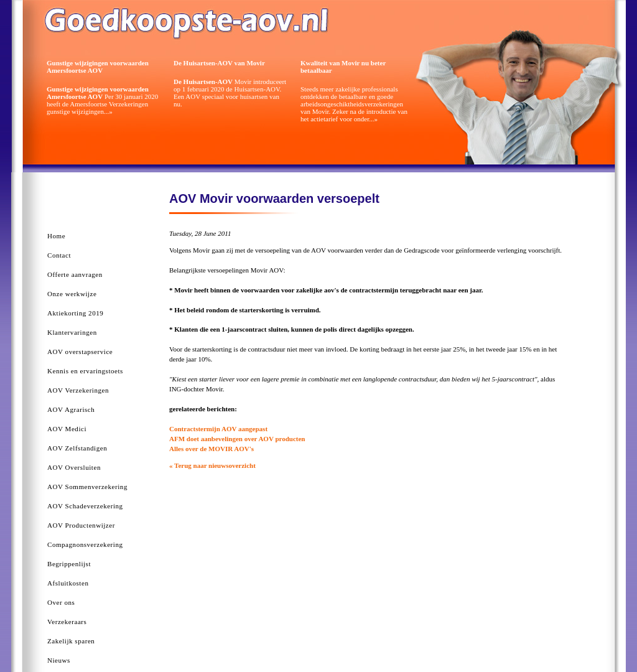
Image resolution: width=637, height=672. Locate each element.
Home (56, 236)
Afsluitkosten (68, 583)
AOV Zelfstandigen (77, 448)
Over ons (61, 602)
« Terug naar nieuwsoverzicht (212, 465)
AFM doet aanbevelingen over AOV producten (237, 439)
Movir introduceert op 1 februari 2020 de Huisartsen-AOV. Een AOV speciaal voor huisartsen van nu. (230, 93)
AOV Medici (67, 429)
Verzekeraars (67, 622)
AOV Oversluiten (74, 467)
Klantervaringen (72, 332)
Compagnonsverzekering (85, 544)
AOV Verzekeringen (78, 390)
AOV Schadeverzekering (85, 506)
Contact (59, 255)
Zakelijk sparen (71, 641)
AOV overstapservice (80, 352)
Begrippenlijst (69, 564)
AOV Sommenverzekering (87, 487)
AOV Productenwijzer (81, 525)
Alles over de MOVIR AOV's (212, 449)
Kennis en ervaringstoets (85, 371)
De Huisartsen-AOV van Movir (219, 63)
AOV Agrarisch (71, 409)
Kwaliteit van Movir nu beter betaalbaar (343, 67)
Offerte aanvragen (75, 274)
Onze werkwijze (72, 294)
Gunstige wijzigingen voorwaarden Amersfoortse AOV (98, 67)
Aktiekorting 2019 (75, 313)
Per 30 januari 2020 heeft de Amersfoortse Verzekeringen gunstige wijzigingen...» (102, 100)
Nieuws (59, 660)
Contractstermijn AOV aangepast (218, 429)
